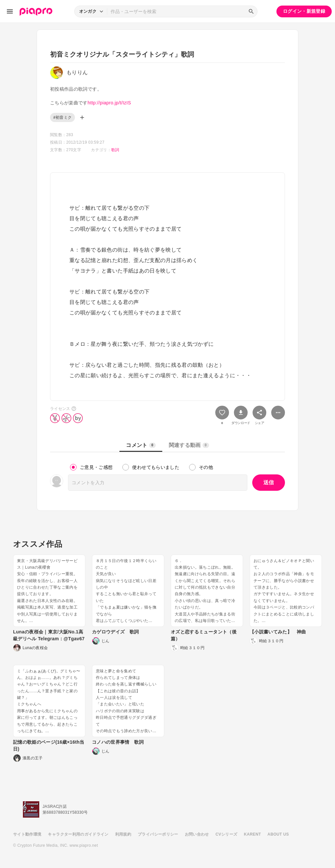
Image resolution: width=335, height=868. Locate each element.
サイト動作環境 (27, 834)
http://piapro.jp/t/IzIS (109, 103)
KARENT (253, 834)
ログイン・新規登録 (304, 11)
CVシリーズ (227, 834)
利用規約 (123, 834)
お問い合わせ (197, 834)
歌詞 (115, 150)
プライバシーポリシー (158, 834)
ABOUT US (278, 834)
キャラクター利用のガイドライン (78, 834)
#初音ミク (62, 117)
